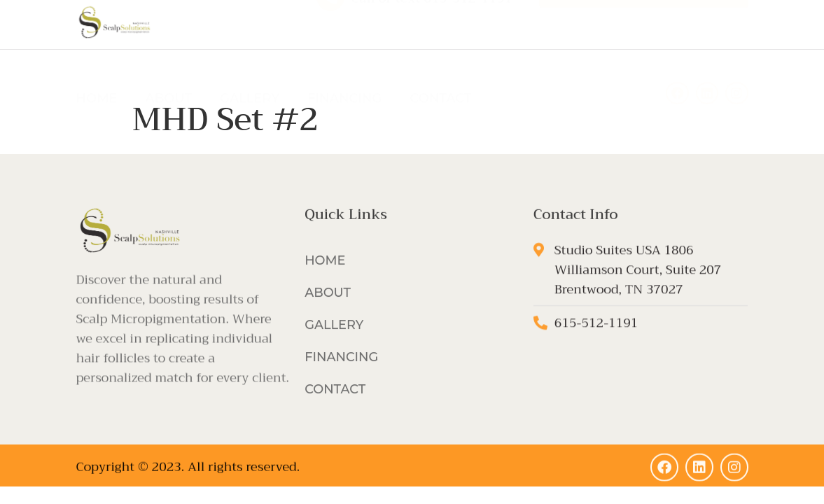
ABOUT (169, 75)
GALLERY (250, 75)
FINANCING (344, 75)
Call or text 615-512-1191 (432, 22)
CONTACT (440, 75)
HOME (97, 75)
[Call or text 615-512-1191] (330, 20)
